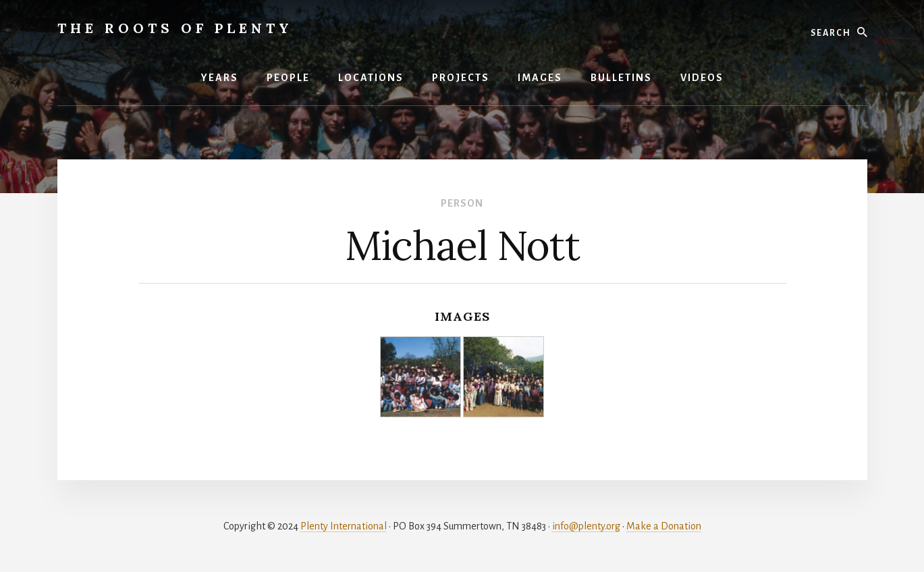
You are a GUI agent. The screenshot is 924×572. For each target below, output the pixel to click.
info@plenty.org (586, 526)
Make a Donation (664, 526)
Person (462, 203)
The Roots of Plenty (175, 28)
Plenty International (344, 526)
